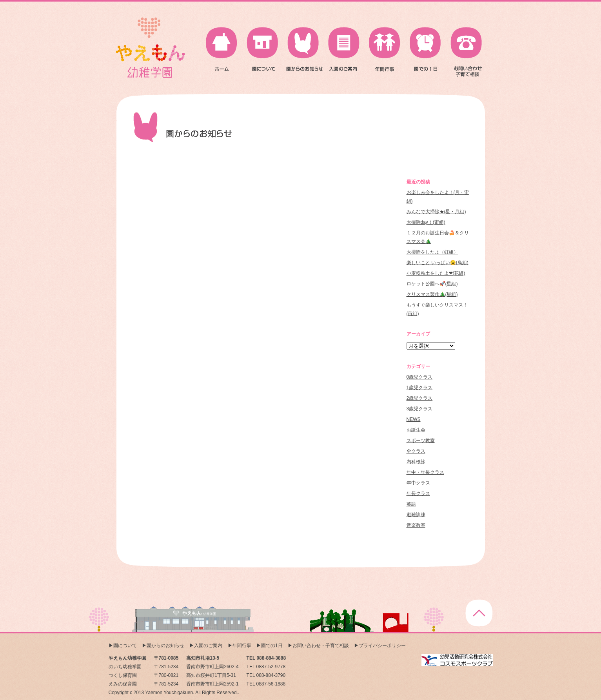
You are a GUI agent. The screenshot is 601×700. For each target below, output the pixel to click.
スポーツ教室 (421, 441)
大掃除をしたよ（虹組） (432, 252)
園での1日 (272, 646)
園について (125, 646)
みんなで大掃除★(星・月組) (436, 212)
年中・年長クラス (425, 472)
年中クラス (418, 483)
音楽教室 (416, 525)
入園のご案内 (208, 646)
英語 (411, 504)
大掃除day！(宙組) (426, 222)
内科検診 (416, 462)
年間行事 (242, 646)
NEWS (414, 419)
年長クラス (418, 493)
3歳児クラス (420, 409)
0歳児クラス (420, 377)
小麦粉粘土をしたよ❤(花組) (436, 273)
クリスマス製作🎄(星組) (432, 294)
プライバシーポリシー (382, 646)
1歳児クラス (420, 388)
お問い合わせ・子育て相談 (321, 646)
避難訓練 (416, 515)
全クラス (416, 451)
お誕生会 (416, 430)
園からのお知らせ (165, 646)
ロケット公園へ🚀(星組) (432, 284)
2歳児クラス (420, 398)
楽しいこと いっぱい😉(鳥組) (438, 263)
